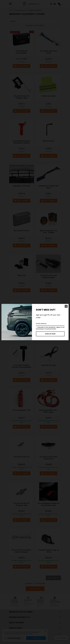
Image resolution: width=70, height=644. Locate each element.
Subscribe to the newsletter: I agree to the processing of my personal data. (50, 328)
